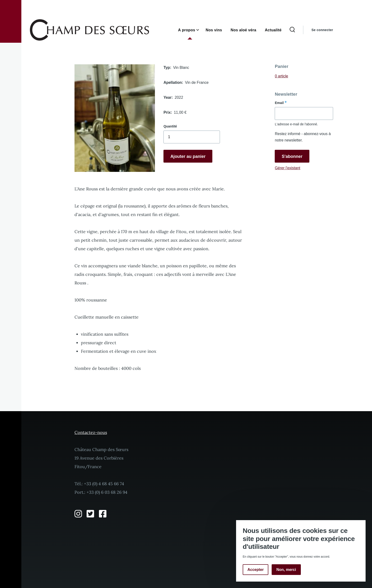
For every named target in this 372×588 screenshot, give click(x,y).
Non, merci (286, 570)
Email (279, 103)
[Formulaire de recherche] (292, 30)
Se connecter (322, 30)
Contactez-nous (91, 432)
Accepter (256, 570)
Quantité (170, 126)
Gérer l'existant (287, 168)
